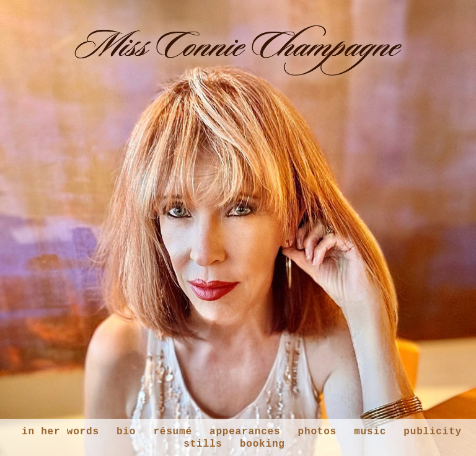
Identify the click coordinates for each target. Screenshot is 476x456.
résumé (172, 432)
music (370, 432)
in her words (60, 432)
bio (126, 432)
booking (262, 444)
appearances (245, 432)
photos (317, 432)
